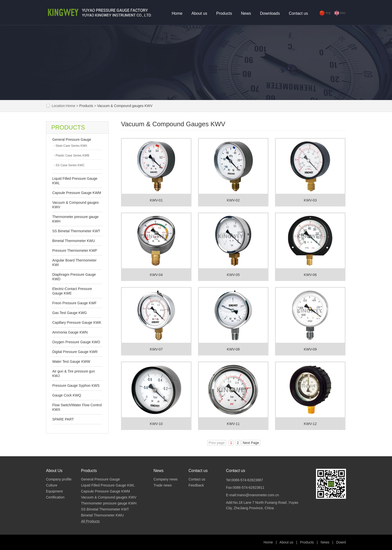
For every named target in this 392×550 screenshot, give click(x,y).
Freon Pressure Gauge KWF (74, 303)
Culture (52, 485)
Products (224, 13)
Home (177, 13)
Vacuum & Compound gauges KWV (125, 106)
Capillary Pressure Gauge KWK (77, 322)
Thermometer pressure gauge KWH (109, 503)
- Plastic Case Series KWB (71, 155)
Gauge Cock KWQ (67, 395)
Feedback (196, 485)
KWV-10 (156, 424)
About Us (54, 471)
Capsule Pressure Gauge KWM (77, 193)
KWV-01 (156, 200)
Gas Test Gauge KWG (69, 313)
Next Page (251, 443)
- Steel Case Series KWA (70, 146)
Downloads (270, 13)
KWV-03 (310, 200)
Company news (166, 479)
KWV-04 (156, 275)
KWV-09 (310, 349)
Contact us (298, 13)
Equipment (54, 491)
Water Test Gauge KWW (71, 361)
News (246, 13)
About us (199, 13)
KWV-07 (156, 349)
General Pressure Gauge (72, 139)
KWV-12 (310, 424)
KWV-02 (233, 200)
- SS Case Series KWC (69, 165)
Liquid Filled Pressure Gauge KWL (108, 485)
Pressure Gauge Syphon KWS (76, 385)
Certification (55, 497)
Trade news (163, 485)
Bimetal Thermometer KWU (74, 241)
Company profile (59, 479)
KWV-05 (233, 275)
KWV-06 (310, 275)
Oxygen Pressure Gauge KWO (76, 342)
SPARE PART (63, 419)
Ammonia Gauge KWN (70, 332)
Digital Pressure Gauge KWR (75, 352)
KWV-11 (233, 424)
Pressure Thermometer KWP (75, 250)
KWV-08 (233, 349)
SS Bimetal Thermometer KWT (76, 231)
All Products (90, 521)
